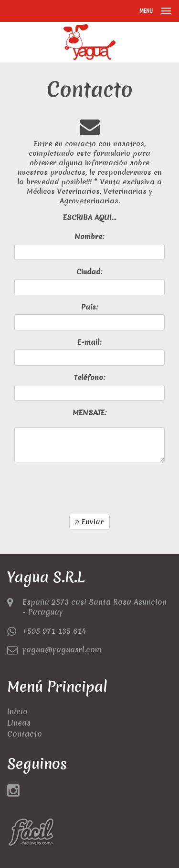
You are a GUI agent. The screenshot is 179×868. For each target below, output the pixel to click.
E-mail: (89, 342)
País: (90, 307)
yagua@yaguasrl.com (62, 649)
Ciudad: (89, 272)
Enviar (89, 522)
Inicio (17, 711)
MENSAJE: (90, 413)
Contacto (25, 734)
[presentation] (87, 488)
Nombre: (89, 237)
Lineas (19, 723)
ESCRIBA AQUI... (89, 218)
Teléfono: (89, 378)
